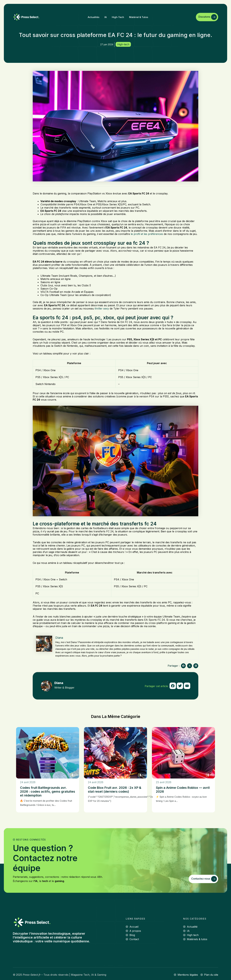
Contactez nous (204, 879)
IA (106, 17)
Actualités (94, 17)
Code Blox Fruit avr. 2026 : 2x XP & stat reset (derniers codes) (115, 790)
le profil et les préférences (147, 234)
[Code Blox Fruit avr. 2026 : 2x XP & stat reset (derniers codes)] (115, 753)
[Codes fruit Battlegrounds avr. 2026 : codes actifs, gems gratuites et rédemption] (48, 753)
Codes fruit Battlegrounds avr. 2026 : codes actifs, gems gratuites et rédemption (48, 792)
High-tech (118, 17)
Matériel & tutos (139, 17)
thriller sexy (102, 309)
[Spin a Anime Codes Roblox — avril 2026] (183, 753)
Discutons (208, 17)
